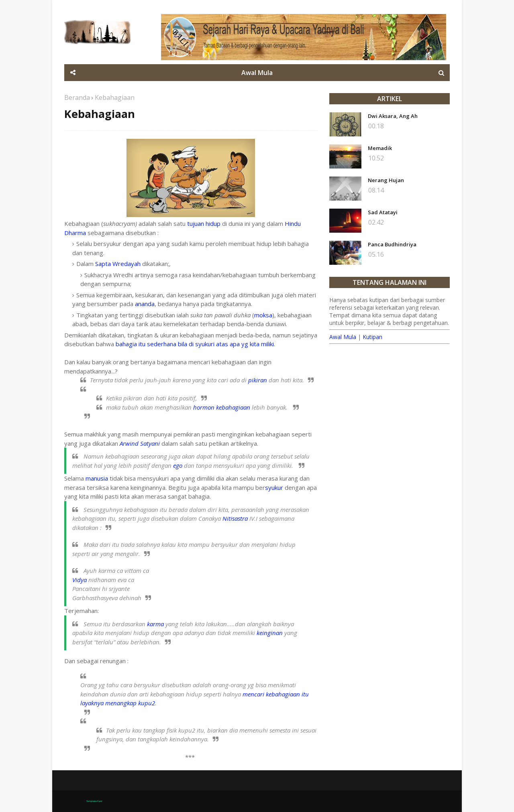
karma (155, 624)
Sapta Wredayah (118, 264)
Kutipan (372, 337)
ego (178, 465)
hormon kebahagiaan (222, 407)
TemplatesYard (94, 801)
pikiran (258, 380)
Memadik (380, 148)
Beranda (77, 97)
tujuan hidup (204, 223)
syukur (274, 487)
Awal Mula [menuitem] (257, 73)
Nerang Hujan (386, 180)
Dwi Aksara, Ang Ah (393, 116)
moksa (263, 315)
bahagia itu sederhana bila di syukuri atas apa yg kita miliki (195, 344)
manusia (97, 478)
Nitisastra (235, 518)
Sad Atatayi (383, 212)
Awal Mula (343, 337)
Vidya (80, 580)
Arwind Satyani (140, 443)
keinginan (270, 633)
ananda (145, 304)
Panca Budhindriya (392, 244)
